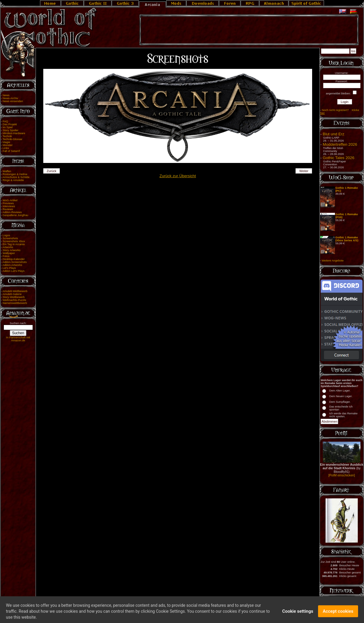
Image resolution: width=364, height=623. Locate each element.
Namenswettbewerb (15, 303)
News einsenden (13, 101)
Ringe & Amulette (13, 180)
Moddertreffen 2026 (340, 144)
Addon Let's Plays (13, 271)
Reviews (8, 209)
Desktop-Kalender (14, 259)
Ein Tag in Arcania (14, 244)
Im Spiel (8, 127)
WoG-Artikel (10, 200)
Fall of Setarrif (11, 151)
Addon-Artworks (12, 265)
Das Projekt (10, 124)
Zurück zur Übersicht (178, 176)
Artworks (8, 247)
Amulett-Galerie (12, 294)
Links (6, 148)
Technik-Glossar (13, 139)
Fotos (6, 256)
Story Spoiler (11, 130)
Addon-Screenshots (15, 262)
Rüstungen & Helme (15, 174)
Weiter (304, 171)
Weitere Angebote (333, 261)
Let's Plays (9, 268)
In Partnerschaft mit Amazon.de (18, 339)
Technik (7, 136)
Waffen (7, 171)
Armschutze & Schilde (16, 177)
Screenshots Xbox (14, 241)
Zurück (52, 171)
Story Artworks (12, 250)
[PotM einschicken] (342, 475)
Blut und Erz (334, 134)
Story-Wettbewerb (14, 297)
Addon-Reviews (12, 212)
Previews (8, 203)
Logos (6, 235)
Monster (8, 145)
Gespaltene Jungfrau (16, 215)
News (6, 95)
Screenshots (10, 238)
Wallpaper (9, 253)
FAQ (5, 121)
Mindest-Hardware (14, 133)
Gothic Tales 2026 (339, 158)
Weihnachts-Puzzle (15, 300)
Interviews (9, 206)
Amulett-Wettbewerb (15, 291)
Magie (6, 142)
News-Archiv (10, 98)
